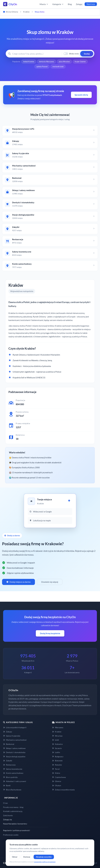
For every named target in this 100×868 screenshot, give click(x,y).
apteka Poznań (42, 67)
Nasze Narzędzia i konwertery (15, 824)
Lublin (56, 752)
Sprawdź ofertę (81, 95)
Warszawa (58, 727)
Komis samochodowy (13, 773)
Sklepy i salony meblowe (14, 748)
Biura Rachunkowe (12, 790)
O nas (5, 803)
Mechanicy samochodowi (15, 740)
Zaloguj (79, 4)
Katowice (57, 744)
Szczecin (57, 748)
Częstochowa (59, 777)
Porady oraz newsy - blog (13, 807)
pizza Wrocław (64, 62)
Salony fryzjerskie (12, 736)
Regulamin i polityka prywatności (17, 830)
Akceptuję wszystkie (44, 857)
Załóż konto (8, 815)
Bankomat (9, 744)
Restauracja (9, 765)
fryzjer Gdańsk (80, 62)
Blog (70, 4)
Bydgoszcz (58, 757)
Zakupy (8, 732)
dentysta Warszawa (46, 62)
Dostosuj (27, 857)
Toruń (56, 769)
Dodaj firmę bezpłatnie (50, 633)
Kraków (57, 732)
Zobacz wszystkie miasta (63, 790)
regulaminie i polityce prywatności (45, 862)
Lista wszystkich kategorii (15, 727)
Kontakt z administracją (13, 811)
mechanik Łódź (58, 67)
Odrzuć (15, 857)
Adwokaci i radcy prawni (15, 781)
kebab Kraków (29, 62)
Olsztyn (57, 785)
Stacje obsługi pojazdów (14, 757)
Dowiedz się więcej (50, 582)
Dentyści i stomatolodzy (14, 752)
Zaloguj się (7, 819)
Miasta (44, 4)
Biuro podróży (10, 777)
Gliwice (57, 781)
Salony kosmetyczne (13, 769)
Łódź (55, 740)
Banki (7, 785)
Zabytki (8, 761)
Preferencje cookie (11, 835)
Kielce (56, 773)
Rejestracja (91, 4)
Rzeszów (57, 765)
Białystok (57, 761)
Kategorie (58, 4)
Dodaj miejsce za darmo (18, 582)
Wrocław (57, 736)
